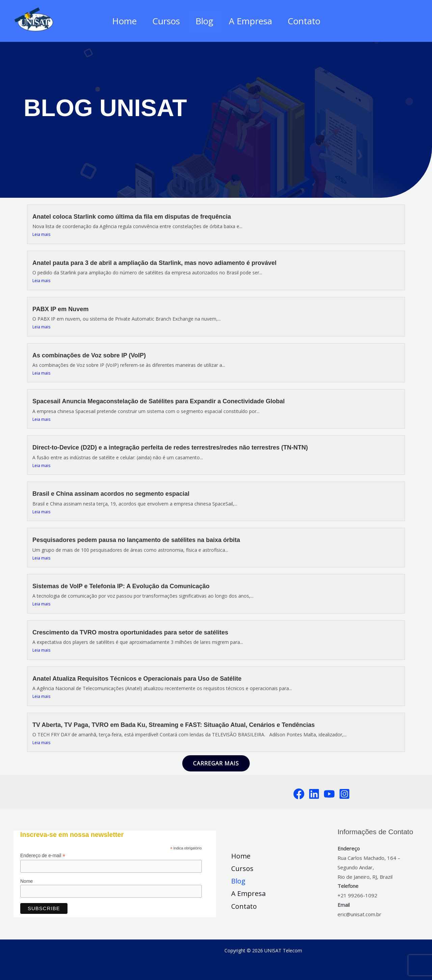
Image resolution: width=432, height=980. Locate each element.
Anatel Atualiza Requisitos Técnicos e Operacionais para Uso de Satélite (137, 679)
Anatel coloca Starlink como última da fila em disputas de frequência (132, 217)
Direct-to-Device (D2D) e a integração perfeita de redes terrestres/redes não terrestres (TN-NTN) (170, 447)
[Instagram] (344, 794)
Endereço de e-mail (43, 856)
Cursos (164, 21)
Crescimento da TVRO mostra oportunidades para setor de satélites (130, 632)
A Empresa (252, 21)
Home (120, 21)
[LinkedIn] (314, 794)
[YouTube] (329, 794)
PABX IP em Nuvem (60, 309)
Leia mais (41, 234)
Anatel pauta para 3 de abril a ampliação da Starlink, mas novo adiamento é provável (154, 263)
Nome (26, 881)
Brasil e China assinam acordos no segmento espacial (111, 494)
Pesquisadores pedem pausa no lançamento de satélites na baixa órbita (136, 540)
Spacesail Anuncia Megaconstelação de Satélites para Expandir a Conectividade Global (159, 401)
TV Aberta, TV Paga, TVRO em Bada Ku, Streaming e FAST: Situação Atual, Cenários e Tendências (174, 725)
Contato (308, 21)
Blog (204, 21)
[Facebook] (299, 794)
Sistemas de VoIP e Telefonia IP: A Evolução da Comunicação (121, 586)
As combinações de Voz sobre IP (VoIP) (89, 355)
